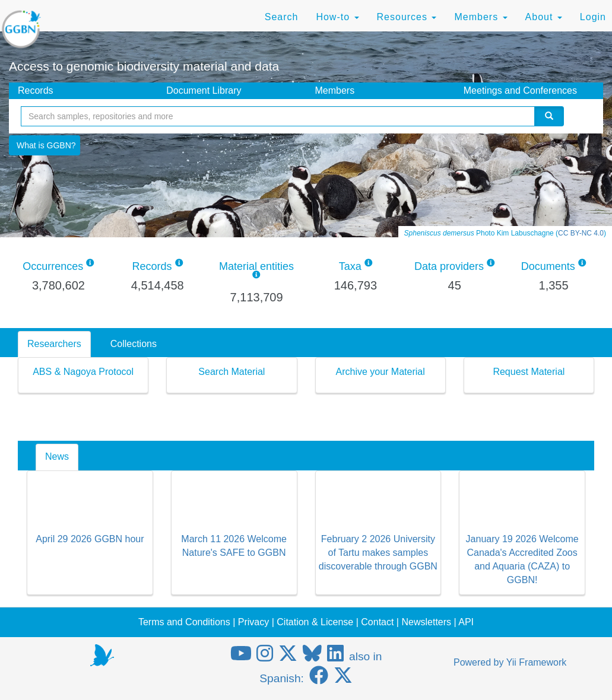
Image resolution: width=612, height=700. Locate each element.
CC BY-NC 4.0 (581, 233)
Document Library (204, 90)
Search (282, 17)
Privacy (253, 622)
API (466, 622)
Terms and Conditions (184, 622)
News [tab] (57, 456)
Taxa (350, 266)
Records (36, 90)
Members (481, 17)
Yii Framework (537, 662)
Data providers (449, 266)
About (544, 17)
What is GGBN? (46, 145)
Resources (407, 17)
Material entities (256, 266)
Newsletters (426, 622)
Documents (548, 266)
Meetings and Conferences (520, 90)
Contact (377, 622)
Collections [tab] (134, 344)
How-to (337, 17)
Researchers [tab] (54, 344)
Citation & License (315, 622)
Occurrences (53, 266)
